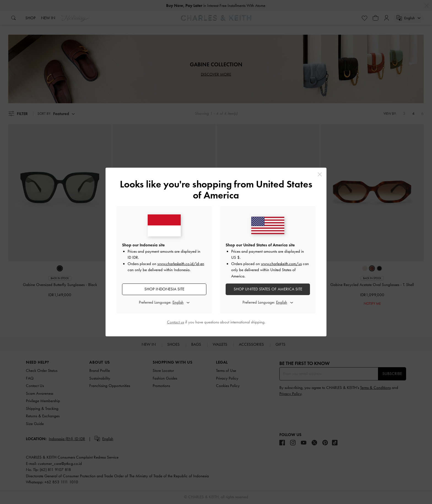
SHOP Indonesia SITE (164, 289)
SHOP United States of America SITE (268, 289)
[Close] (320, 174)
